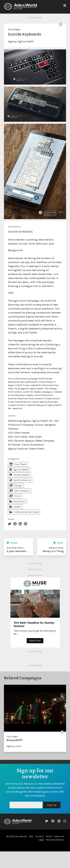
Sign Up (52, 805)
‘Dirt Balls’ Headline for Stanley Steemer (34, 624)
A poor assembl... (17, 551)
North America (20, 480)
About (49, 836)
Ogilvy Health (26, 41)
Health (15, 507)
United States (19, 475)
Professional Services (24, 512)
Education (17, 501)
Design (16, 485)
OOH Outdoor (20, 491)
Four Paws (14, 29)
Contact (39, 836)
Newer (12, 543)
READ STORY (35, 641)
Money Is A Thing (53, 551)
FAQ (31, 836)
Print (15, 496)
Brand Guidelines (55, 840)
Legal (41, 840)
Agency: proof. (14, 746)
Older (58, 543)
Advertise (59, 836)
